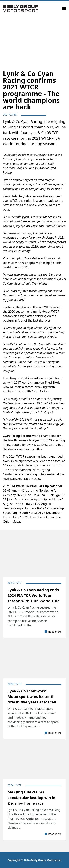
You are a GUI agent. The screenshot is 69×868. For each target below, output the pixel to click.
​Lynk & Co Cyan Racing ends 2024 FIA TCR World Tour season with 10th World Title (34, 595)
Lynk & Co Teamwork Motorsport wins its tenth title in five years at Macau (32, 697)
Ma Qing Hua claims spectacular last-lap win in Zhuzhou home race (31, 798)
